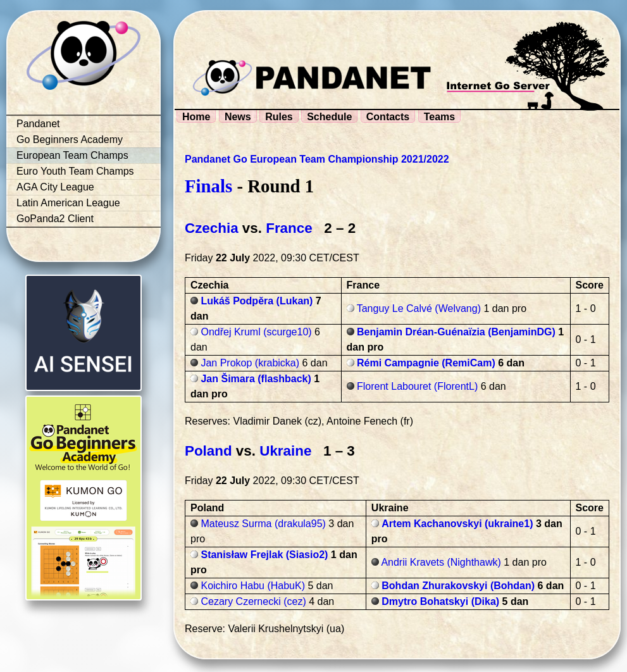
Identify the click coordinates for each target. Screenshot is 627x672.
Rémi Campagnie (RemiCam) (426, 363)
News (238, 117)
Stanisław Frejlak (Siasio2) (264, 555)
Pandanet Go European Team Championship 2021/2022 (317, 159)
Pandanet (38, 124)
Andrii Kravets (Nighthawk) (441, 562)
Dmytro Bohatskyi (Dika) (440, 601)
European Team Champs (72, 155)
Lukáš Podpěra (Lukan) (257, 301)
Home (196, 117)
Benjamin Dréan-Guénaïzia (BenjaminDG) (456, 332)
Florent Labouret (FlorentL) (417, 386)
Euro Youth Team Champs (75, 171)
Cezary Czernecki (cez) (253, 601)
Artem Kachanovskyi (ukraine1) (457, 524)
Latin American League (68, 203)
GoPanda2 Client (55, 219)
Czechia (212, 228)
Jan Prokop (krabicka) (250, 363)
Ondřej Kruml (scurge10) (256, 332)
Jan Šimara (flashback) (256, 379)
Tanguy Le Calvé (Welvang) (419, 308)
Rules (279, 117)
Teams (440, 117)
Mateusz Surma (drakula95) (263, 524)
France (289, 228)
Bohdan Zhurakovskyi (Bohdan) (458, 586)
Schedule (329, 117)
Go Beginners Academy (70, 140)
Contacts (388, 117)
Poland (208, 451)
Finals (208, 186)
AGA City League (55, 187)
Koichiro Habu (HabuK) (253, 586)
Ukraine (285, 451)
